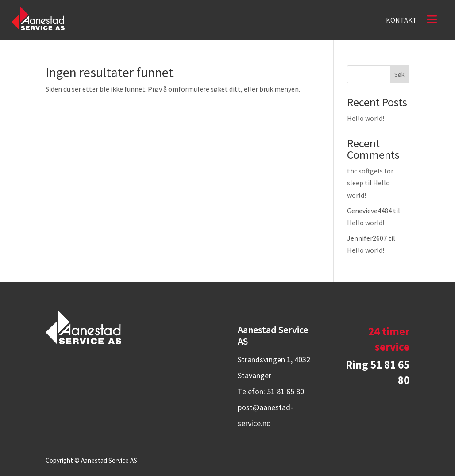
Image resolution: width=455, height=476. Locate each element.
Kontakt (401, 21)
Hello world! (366, 118)
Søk (399, 74)
